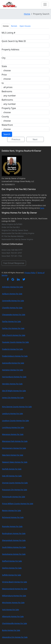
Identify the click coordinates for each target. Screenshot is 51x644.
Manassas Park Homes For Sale (15, 441)
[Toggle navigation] (45, 4)
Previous (16, 139)
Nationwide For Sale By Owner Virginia (17, 239)
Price (4, 75)
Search (7, 134)
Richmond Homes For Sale (13, 517)
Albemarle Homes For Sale (13, 616)
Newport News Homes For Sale (15, 462)
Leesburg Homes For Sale (12, 413)
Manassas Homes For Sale (13, 434)
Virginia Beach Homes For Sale (14, 582)
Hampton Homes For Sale (13, 370)
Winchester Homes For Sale (13, 602)
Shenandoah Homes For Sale (14, 540)
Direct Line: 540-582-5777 (12, 250)
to (3, 83)
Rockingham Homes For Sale (14, 533)
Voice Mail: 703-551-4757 (12, 253)
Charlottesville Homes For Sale (14, 623)
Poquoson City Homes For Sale (15, 490)
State (4, 66)
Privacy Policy (30, 273)
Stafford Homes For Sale (12, 561)
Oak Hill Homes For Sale (12, 476)
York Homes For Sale (10, 610)
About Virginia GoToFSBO (12, 224)
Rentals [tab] (14, 26)
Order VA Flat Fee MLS (11, 227)
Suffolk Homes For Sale (11, 575)
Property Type (9, 108)
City (4, 58)
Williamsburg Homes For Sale (14, 596)
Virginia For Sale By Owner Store (15, 230)
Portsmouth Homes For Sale (14, 497)
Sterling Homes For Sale (12, 568)
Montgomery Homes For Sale (14, 448)
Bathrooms (7, 100)
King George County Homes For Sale (17, 407)
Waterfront (7, 125)
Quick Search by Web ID (14, 41)
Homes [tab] (6, 26)
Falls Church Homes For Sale (14, 335)
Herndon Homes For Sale (12, 384)
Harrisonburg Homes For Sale (14, 377)
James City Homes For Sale (13, 398)
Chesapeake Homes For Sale (14, 314)
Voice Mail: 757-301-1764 (12, 256)
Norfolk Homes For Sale (12, 469)
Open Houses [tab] (25, 26)
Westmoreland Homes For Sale (15, 589)
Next (35, 139)
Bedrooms (7, 91)
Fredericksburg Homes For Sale (15, 356)
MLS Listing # (8, 33)
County (5, 117)
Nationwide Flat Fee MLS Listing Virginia (18, 233)
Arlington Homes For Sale (12, 287)
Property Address (10, 49)
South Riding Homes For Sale (14, 547)
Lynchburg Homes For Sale (13, 427)
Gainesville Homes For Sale (13, 363)
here (42, 208)
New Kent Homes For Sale (13, 455)
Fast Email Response (14, 263)
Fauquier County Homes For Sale (15, 342)
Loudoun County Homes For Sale (15, 420)
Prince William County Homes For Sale (18, 504)
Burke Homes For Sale (11, 630)
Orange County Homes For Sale (15, 483)
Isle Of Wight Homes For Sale (14, 391)
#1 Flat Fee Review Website (13, 236)
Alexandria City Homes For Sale (15, 637)
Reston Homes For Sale (11, 510)
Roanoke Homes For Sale (12, 526)
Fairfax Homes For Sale (11, 321)
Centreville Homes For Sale (13, 301)
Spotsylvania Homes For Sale (14, 554)
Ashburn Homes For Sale (12, 294)
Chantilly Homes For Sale (12, 308)
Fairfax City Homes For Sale (13, 328)
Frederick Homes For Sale (12, 349)
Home (27, 14)
